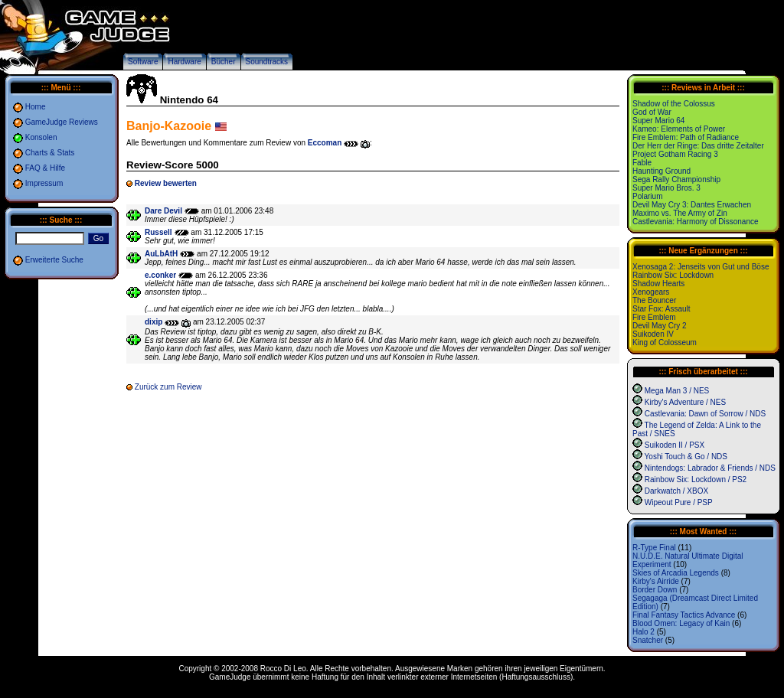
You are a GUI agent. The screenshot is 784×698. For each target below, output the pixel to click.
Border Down (655, 590)
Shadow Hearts (658, 284)
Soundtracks (267, 62)
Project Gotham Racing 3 (675, 154)
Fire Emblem (654, 317)
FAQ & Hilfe (45, 168)
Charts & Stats (50, 153)
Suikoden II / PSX (675, 445)
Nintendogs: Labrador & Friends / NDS (710, 468)
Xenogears (651, 292)
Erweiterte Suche (54, 260)
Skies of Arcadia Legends (676, 573)
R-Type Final (654, 548)
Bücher (224, 62)
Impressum (44, 183)
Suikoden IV (653, 334)
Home (36, 107)
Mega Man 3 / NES (677, 391)
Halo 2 (644, 632)
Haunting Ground (661, 171)
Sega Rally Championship (676, 179)
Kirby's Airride (656, 581)
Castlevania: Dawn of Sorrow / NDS (705, 414)
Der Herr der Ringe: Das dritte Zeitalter (698, 146)
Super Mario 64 (658, 121)
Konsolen (41, 137)
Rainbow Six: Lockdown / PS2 (696, 479)
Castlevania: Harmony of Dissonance (696, 222)
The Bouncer (654, 300)
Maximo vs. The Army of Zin (680, 213)
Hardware (184, 62)
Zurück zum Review (168, 387)
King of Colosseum (665, 342)
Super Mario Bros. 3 (666, 188)
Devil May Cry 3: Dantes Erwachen (692, 205)
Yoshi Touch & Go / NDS (686, 457)
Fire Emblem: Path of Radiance (686, 137)
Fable (642, 163)
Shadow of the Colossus (674, 104)
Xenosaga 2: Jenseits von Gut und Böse (701, 267)
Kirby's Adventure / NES (685, 402)
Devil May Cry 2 (660, 326)
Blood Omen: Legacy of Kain (681, 623)
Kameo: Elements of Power (679, 129)
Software (143, 62)
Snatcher (648, 640)
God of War (652, 112)
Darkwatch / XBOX (676, 491)
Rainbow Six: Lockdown (673, 275)
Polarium (647, 196)
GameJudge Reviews (62, 122)
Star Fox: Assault (661, 309)
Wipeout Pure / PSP (679, 502)
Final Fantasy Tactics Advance (684, 615)
